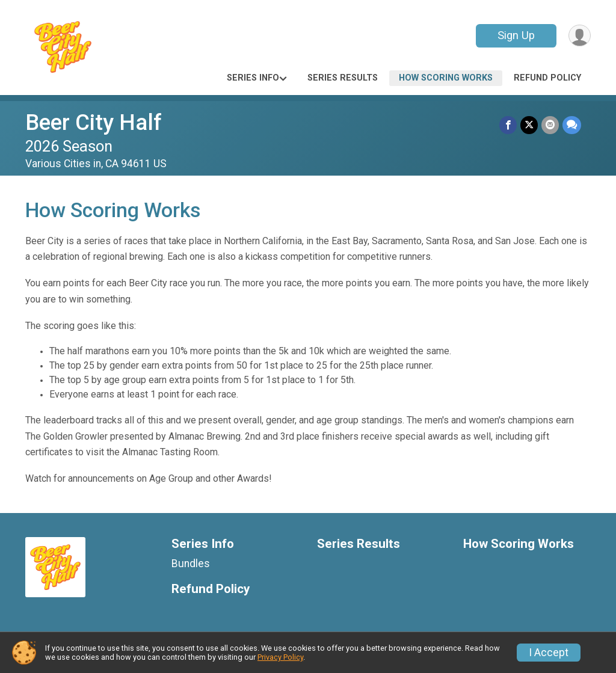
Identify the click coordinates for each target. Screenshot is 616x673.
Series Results (343, 78)
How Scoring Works (446, 78)
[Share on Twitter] (529, 125)
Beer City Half (94, 122)
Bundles (191, 564)
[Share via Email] (550, 125)
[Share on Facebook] (508, 125)
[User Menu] (580, 36)
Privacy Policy (280, 657)
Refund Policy (547, 78)
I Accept (549, 653)
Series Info (253, 78)
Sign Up (516, 35)
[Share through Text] (572, 125)
